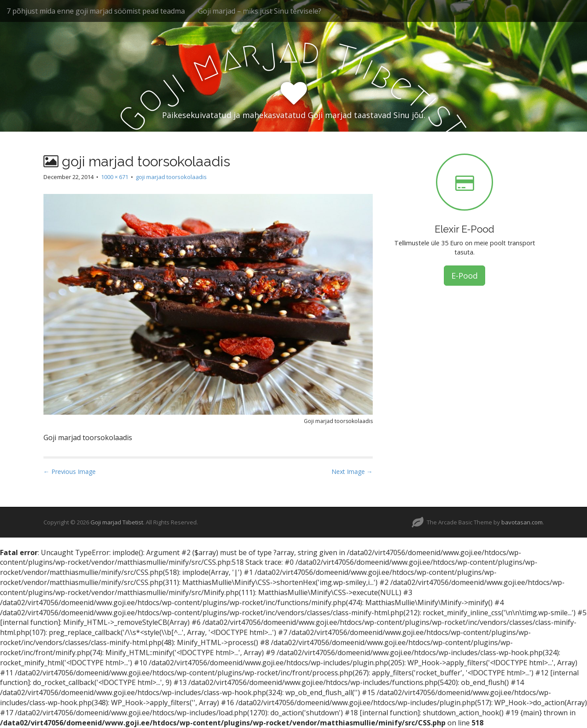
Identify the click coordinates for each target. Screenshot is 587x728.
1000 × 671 (115, 177)
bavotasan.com (522, 522)
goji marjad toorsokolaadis (171, 177)
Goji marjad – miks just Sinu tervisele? (260, 11)
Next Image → (352, 472)
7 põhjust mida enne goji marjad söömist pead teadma (96, 11)
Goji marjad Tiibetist (117, 522)
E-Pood (465, 276)
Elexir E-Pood (465, 229)
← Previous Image (70, 472)
